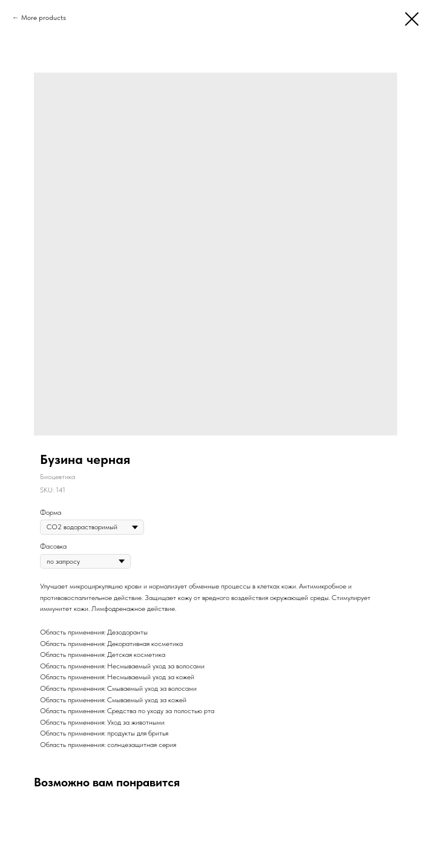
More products (44, 18)
